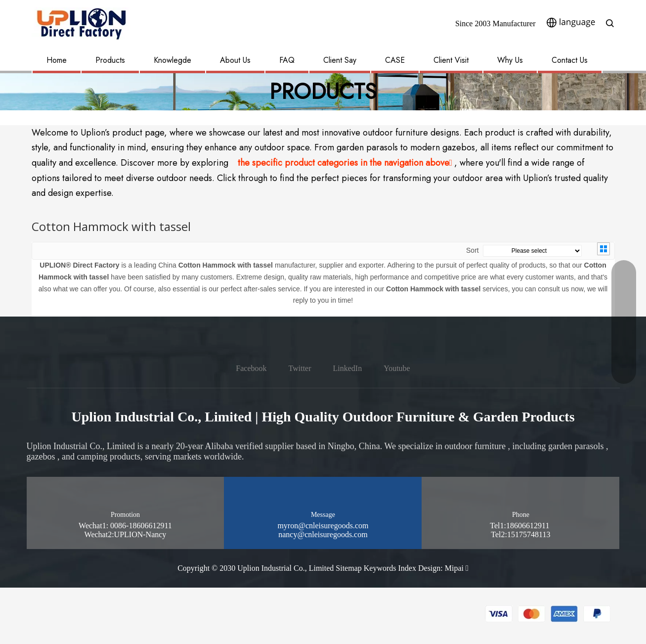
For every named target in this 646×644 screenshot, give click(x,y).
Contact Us (570, 60)
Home (57, 60)
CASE (395, 60)
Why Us (510, 60)
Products (110, 60)
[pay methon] (548, 614)
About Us (235, 60)
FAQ (287, 60)
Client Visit (451, 60)
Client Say (340, 60)
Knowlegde (172, 60)
